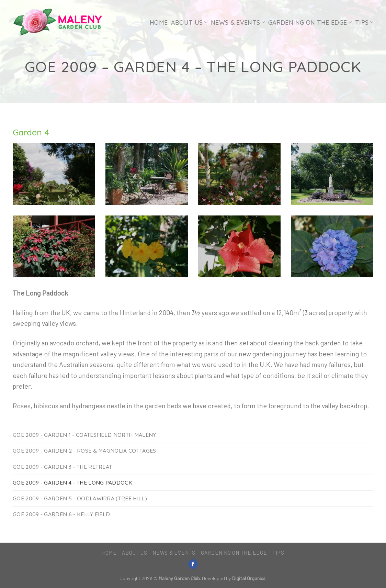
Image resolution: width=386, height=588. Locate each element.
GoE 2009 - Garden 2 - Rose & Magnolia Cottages (84, 451)
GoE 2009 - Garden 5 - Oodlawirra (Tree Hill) (80, 498)
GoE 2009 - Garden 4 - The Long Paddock (72, 482)
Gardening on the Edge (310, 22)
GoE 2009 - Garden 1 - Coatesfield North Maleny (84, 435)
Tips (364, 22)
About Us (189, 22)
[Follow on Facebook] (193, 564)
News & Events (238, 22)
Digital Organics (249, 578)
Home (159, 22)
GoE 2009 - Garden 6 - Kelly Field (61, 514)
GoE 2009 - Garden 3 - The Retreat (62, 467)
